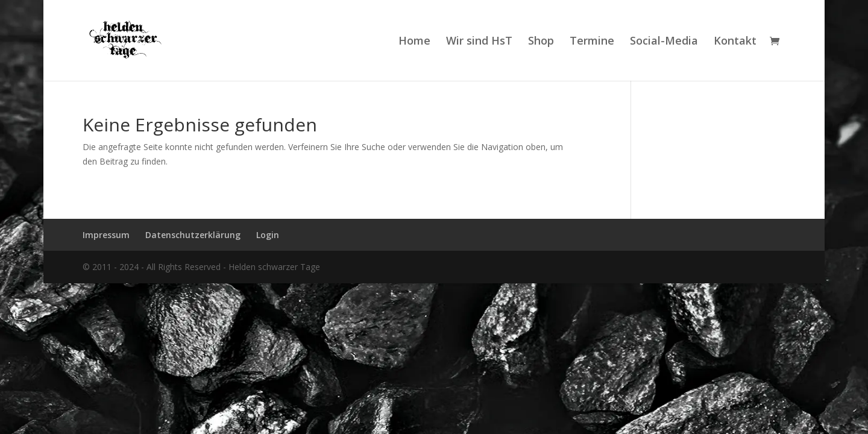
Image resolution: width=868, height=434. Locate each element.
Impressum (106, 235)
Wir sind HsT (479, 42)
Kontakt (735, 42)
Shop (541, 42)
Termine (592, 42)
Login (268, 235)
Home (414, 42)
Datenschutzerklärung (193, 235)
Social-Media (664, 42)
